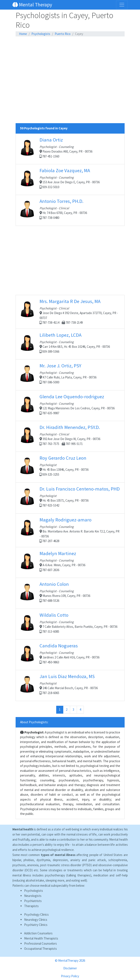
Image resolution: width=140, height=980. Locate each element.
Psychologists (41, 34)
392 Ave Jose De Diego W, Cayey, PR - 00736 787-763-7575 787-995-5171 (70, 436)
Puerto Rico (63, 34)
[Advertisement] (70, 48)
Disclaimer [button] (70, 968)
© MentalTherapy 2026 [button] (70, 961)
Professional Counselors (41, 943)
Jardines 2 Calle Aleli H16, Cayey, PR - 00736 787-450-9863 (70, 655)
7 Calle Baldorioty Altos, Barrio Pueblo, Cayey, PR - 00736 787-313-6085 (70, 624)
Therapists (31, 906)
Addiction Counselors (38, 933)
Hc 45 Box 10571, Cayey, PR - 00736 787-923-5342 (70, 498)
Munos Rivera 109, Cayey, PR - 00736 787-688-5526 (70, 593)
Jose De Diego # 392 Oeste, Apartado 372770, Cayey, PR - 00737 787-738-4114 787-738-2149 (70, 312)
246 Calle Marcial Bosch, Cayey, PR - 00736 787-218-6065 (70, 685)
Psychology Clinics (36, 914)
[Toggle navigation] (122, 5)
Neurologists (33, 896)
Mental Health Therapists (41, 938)
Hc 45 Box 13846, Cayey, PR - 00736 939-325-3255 (70, 467)
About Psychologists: (34, 722)
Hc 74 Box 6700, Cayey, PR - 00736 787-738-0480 (70, 210)
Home (23, 34)
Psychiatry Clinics (36, 925)
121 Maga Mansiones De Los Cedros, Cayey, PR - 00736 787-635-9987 (70, 406)
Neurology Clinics (36, 920)
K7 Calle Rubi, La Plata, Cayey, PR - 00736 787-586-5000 (70, 375)
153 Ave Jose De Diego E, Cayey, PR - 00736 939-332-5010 (70, 179)
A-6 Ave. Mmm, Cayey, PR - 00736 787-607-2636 (70, 562)
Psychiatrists (33, 901)
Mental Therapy (32, 5)
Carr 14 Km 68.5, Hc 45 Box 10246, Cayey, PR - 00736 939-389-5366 (70, 344)
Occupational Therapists (41, 949)
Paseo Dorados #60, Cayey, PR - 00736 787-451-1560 (70, 149)
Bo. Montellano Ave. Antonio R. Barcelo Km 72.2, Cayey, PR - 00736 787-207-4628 (70, 530)
